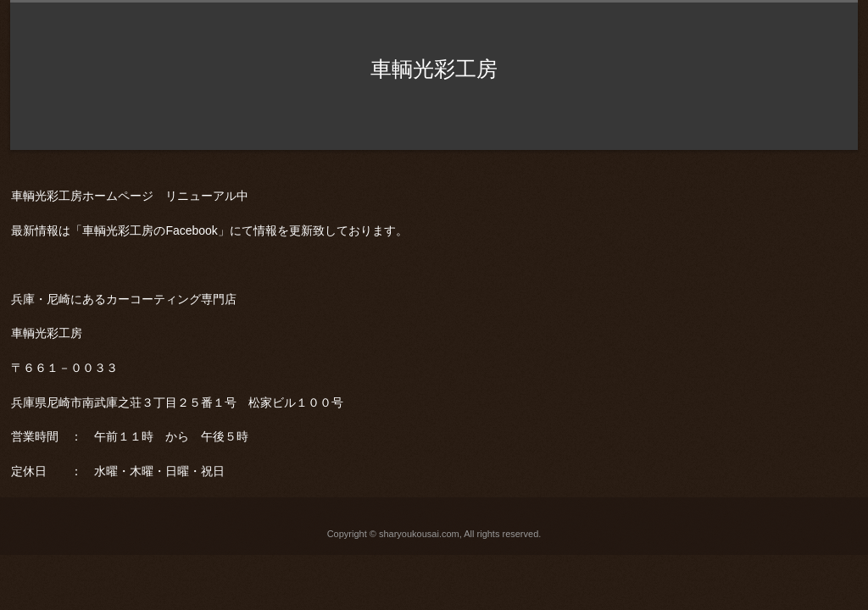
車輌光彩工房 (434, 69)
